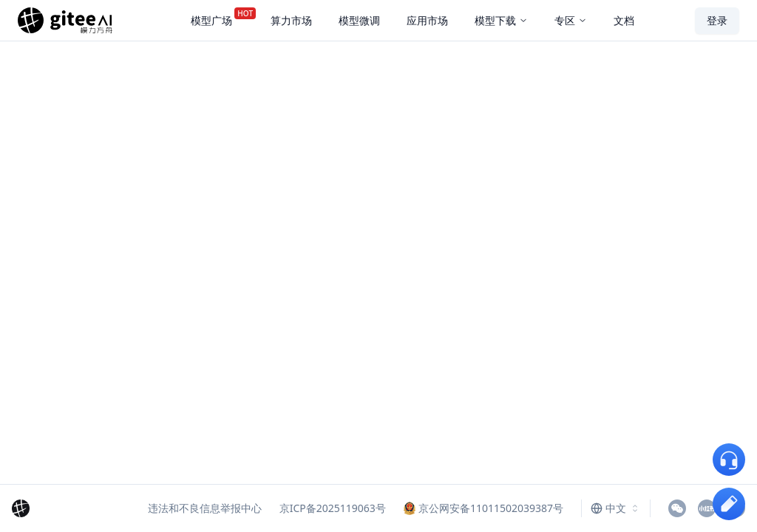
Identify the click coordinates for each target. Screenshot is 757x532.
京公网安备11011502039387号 (483, 508)
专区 (571, 20)
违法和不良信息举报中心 (205, 508)
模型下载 (501, 20)
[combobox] (616, 508)
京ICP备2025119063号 (333, 508)
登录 (717, 20)
